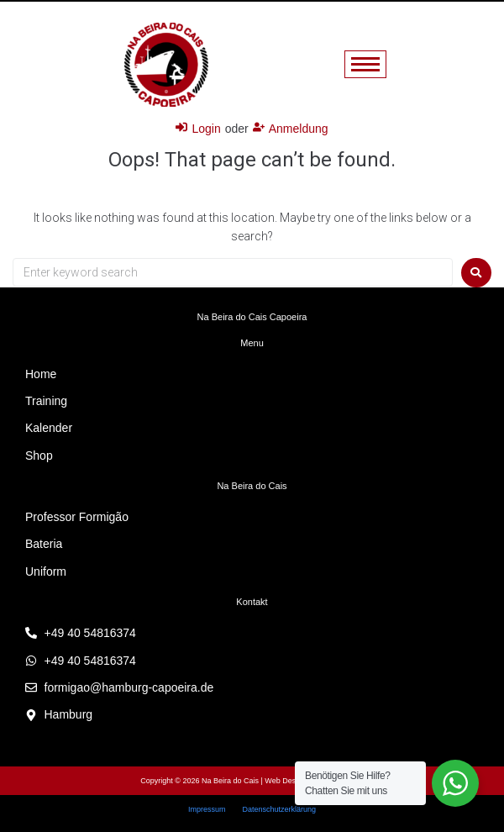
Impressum (207, 809)
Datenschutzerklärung (279, 809)
